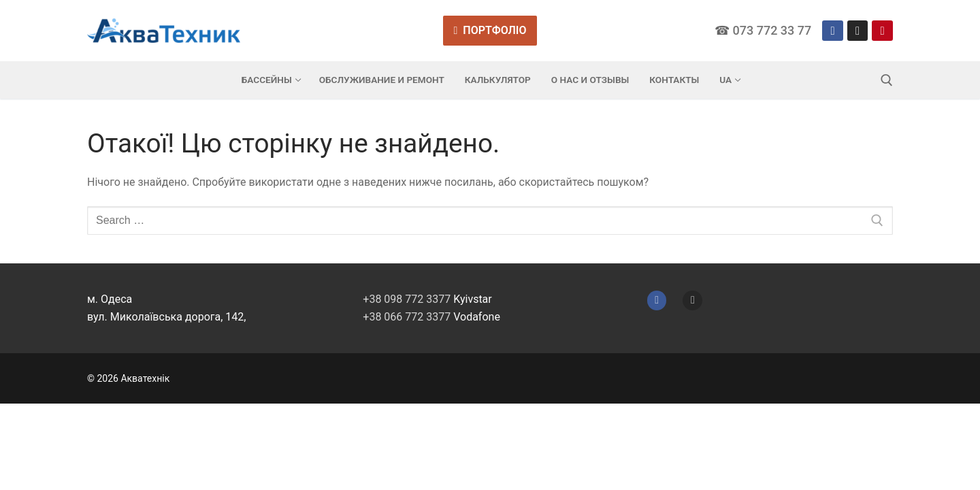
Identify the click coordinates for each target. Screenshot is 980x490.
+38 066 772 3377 (407, 317)
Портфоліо (490, 30)
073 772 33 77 (772, 30)
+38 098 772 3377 (407, 299)
